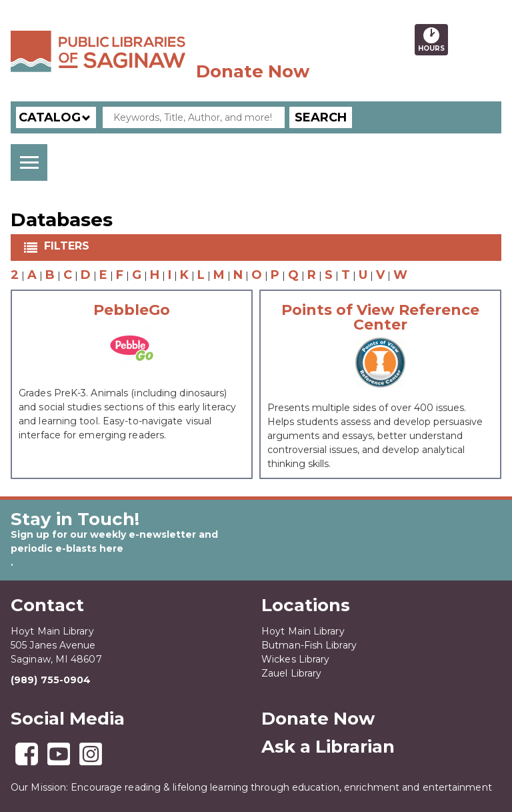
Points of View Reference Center (380, 318)
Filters (68, 246)
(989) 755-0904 (51, 680)
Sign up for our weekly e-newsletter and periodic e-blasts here (114, 541)
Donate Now (253, 71)
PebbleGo (132, 310)
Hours (433, 39)
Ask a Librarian (328, 747)
